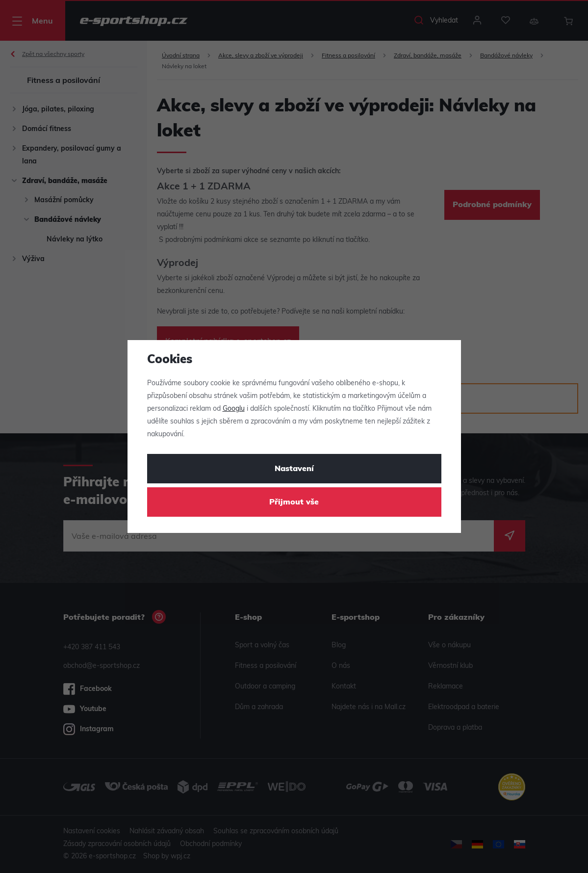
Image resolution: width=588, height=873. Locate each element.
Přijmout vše (294, 503)
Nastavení (294, 469)
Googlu (234, 409)
